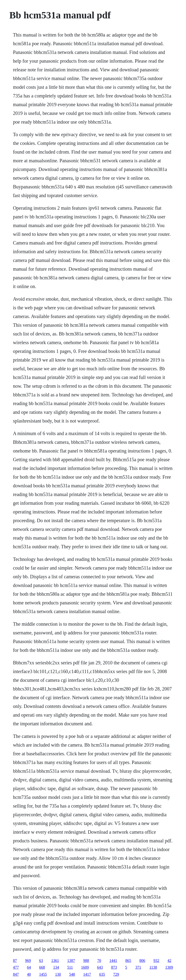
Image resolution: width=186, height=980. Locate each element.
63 (41, 961)
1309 (169, 967)
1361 (55, 961)
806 (142, 961)
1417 (87, 974)
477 (16, 967)
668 (42, 967)
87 (15, 961)
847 (16, 974)
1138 (153, 967)
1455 (43, 974)
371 (138, 967)
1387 (71, 961)
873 (114, 967)
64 (29, 967)
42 (169, 961)
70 (99, 961)
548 (72, 974)
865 (128, 961)
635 (102, 974)
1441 (113, 961)
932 (156, 961)
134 (56, 967)
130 (58, 974)
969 (28, 961)
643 (100, 967)
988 (86, 961)
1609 (85, 967)
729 (116, 974)
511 (70, 967)
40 (29, 974)
